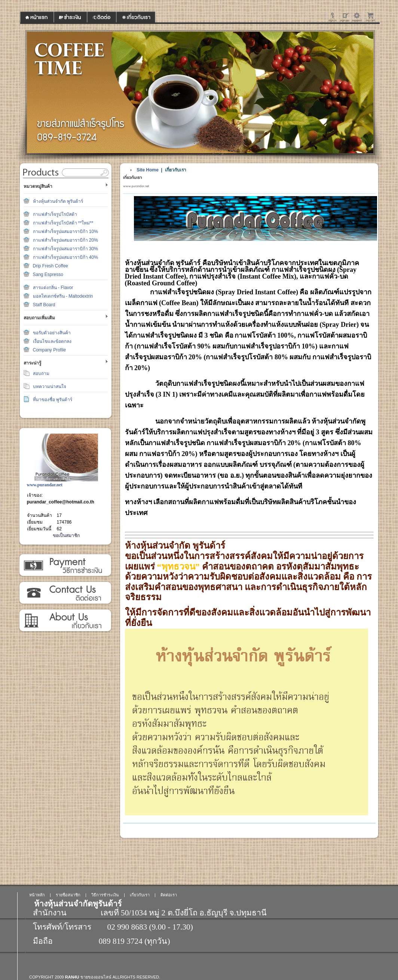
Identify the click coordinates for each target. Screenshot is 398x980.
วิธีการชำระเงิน (65, 565)
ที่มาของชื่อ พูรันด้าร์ (53, 400)
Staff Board (44, 305)
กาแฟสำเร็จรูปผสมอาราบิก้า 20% (65, 240)
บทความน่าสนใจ (50, 387)
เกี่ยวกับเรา (65, 621)
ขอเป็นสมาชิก (66, 536)
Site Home (148, 170)
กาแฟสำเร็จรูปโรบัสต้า (55, 214)
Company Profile (50, 350)
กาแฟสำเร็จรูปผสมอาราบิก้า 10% (65, 232)
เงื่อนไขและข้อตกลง (52, 341)
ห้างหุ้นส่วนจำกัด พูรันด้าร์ (58, 201)
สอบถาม (41, 373)
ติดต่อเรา (65, 593)
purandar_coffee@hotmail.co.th (61, 502)
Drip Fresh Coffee (50, 266)
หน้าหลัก (37, 895)
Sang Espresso (48, 275)
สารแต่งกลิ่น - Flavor (53, 288)
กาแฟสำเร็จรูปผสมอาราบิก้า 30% (65, 249)
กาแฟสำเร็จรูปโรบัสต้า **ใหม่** (63, 223)
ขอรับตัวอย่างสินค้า (52, 333)
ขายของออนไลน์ (96, 977)
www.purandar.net (45, 485)
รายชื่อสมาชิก (68, 895)
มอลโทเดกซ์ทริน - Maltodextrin (63, 296)
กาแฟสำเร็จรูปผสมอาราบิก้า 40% (65, 257)
